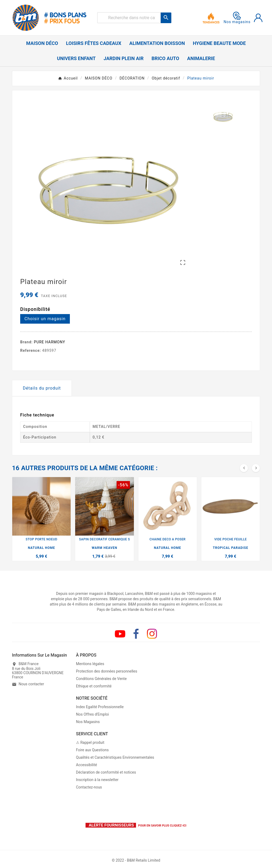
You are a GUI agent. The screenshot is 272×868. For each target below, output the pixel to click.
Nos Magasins (88, 722)
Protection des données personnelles (107, 671)
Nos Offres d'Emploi (92, 714)
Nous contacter (31, 684)
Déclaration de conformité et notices (106, 772)
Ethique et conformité (94, 686)
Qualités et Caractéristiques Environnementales (115, 757)
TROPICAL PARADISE (230, 548)
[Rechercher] (129, 18)
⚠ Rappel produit (90, 742)
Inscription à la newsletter (97, 780)
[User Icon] (258, 18)
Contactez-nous (89, 787)
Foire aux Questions (92, 750)
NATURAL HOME (42, 548)
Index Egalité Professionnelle (100, 707)
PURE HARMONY (50, 342)
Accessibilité (86, 765)
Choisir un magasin (45, 319)
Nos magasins (237, 18)
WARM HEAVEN (104, 548)
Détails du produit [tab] (42, 388)
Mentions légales (90, 664)
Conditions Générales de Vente (101, 679)
